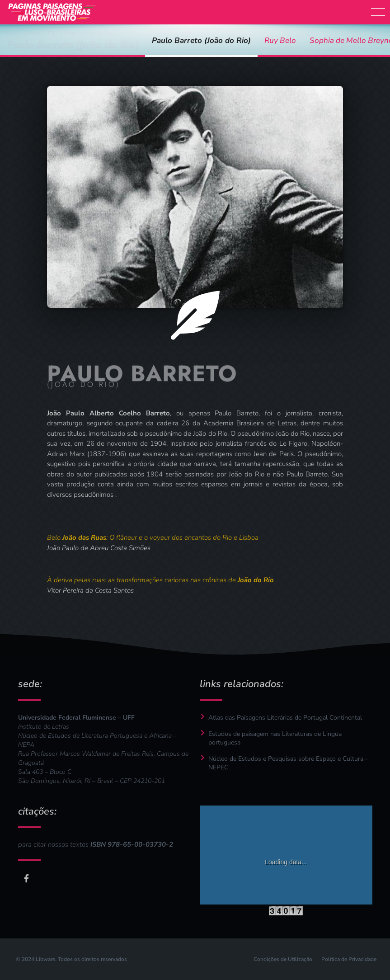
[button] (378, 12)
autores (34, 33)
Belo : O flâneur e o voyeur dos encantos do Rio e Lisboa (153, 537)
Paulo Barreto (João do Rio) (201, 40)
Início (13, 33)
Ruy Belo (280, 40)
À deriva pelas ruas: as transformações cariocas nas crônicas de (160, 580)
